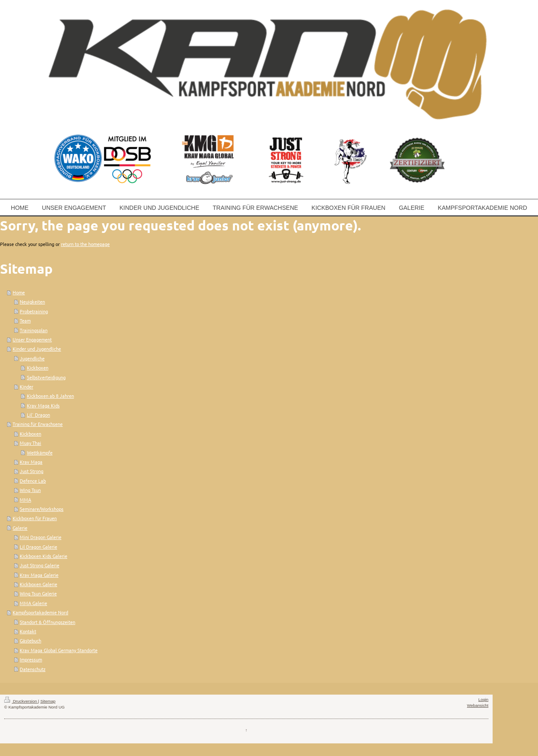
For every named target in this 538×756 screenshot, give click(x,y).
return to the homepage (85, 244)
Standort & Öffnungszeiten (47, 622)
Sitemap (48, 701)
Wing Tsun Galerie (38, 593)
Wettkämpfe (40, 452)
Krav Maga (31, 462)
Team (25, 320)
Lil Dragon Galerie (38, 547)
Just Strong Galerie (40, 565)
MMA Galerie (33, 603)
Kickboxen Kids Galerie (44, 556)
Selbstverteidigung (46, 377)
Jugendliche (32, 358)
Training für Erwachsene (38, 424)
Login (483, 699)
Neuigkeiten (32, 301)
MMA (25, 500)
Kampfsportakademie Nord (40, 612)
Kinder (26, 386)
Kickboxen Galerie (38, 584)
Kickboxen (38, 367)
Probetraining (34, 311)
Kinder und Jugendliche (37, 349)
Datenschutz (33, 669)
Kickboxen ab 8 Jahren (50, 396)
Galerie (20, 528)
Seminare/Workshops (42, 509)
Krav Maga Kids (43, 405)
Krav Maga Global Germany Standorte (59, 650)
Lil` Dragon (38, 415)
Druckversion (21, 701)
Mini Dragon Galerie (41, 537)
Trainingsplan (34, 330)
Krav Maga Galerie (39, 575)
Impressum (31, 659)
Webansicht (478, 705)
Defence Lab (33, 481)
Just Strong (32, 471)
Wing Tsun (30, 490)
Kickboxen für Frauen (35, 518)
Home (19, 292)
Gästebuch (30, 640)
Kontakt (28, 631)
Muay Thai (30, 443)
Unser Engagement (32, 339)
